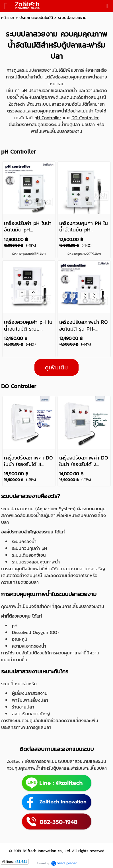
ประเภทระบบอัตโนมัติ (36, 18)
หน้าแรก (8, 18)
